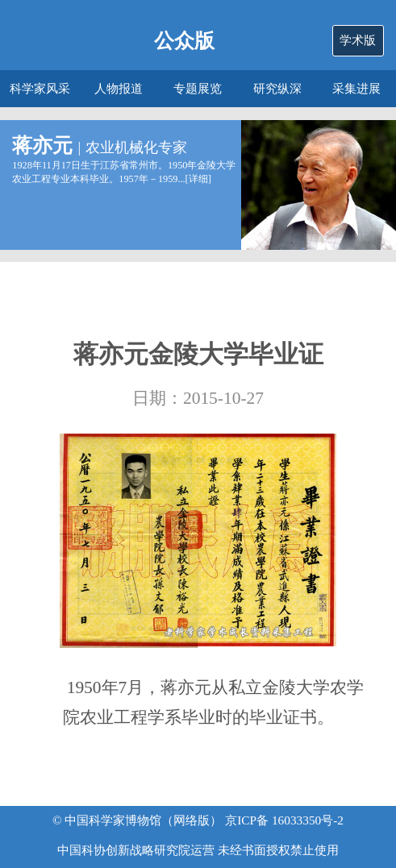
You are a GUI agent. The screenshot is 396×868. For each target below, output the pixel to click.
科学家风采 (40, 88)
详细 (198, 179)
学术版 (358, 40)
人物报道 (119, 88)
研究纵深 (277, 88)
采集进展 (356, 88)
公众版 (184, 41)
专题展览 (198, 88)
